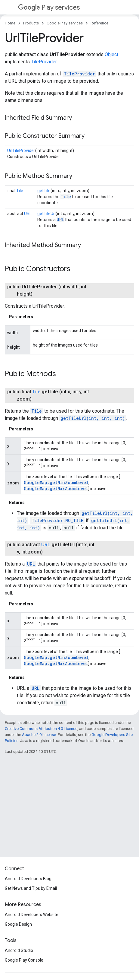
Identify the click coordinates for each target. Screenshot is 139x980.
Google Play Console (24, 960)
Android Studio (19, 950)
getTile (44, 191)
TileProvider (44, 62)
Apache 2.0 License (39, 735)
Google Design (18, 924)
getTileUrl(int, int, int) (93, 418)
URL (28, 214)
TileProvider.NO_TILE (57, 520)
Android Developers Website (32, 915)
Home (10, 23)
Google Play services (65, 23)
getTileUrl (46, 214)
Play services (49, 7)
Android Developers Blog (28, 879)
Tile (20, 191)
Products (31, 23)
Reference (99, 23)
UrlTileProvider (21, 151)
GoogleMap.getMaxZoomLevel (56, 488)
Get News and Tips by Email (31, 888)
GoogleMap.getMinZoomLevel (56, 482)
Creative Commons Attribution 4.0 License (41, 729)
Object (111, 54)
